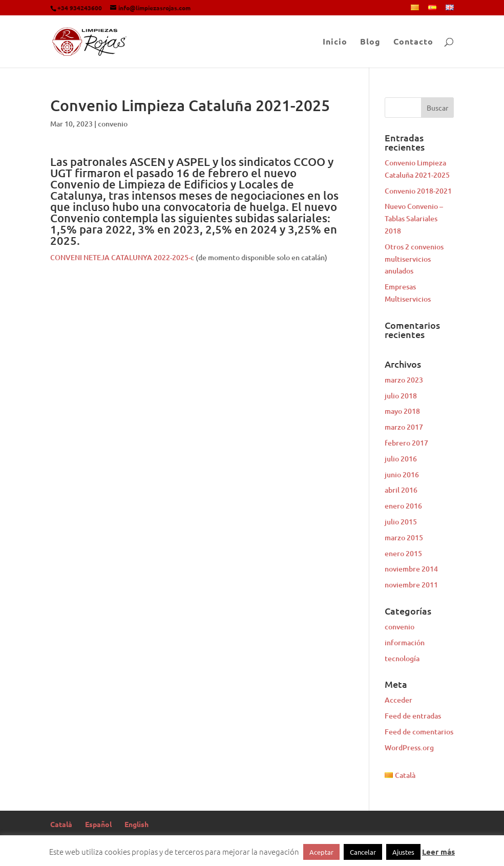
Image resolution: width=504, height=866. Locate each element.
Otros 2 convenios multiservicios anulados (414, 259)
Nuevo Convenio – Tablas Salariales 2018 (414, 218)
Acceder (398, 700)
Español (98, 824)
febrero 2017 (406, 443)
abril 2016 (401, 490)
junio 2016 (402, 474)
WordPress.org (409, 747)
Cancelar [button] (363, 852)
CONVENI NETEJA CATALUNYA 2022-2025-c (122, 257)
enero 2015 (403, 553)
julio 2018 (401, 396)
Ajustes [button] (403, 852)
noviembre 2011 (411, 585)
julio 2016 (401, 459)
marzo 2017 (404, 427)
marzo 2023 (404, 380)
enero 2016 (403, 506)
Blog (370, 42)
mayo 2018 (402, 411)
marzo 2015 (404, 537)
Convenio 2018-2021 (418, 191)
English (136, 824)
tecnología (402, 658)
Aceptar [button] (321, 852)
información (405, 642)
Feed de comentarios (419, 732)
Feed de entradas (413, 716)
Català (61, 824)
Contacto (413, 42)
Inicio (335, 42)
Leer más (438, 852)
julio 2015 (401, 522)
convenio (113, 124)
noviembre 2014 (411, 569)
